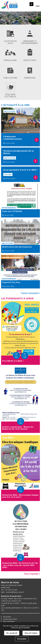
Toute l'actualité (30, 293)
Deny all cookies (31, 633)
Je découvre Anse (10, 619)
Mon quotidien (9, 621)
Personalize (22, 639)
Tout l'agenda (31, 574)
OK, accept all (12, 633)
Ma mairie (7, 617)
